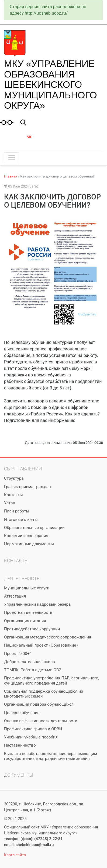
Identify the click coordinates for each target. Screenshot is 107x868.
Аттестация (15, 596)
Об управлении (23, 469)
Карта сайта (15, 855)
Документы (19, 775)
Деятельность (22, 579)
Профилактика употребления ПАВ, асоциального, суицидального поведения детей (52, 680)
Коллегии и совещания (26, 536)
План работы (17, 511)
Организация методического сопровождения (48, 637)
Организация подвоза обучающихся (39, 704)
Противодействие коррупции (32, 629)
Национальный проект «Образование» (41, 645)
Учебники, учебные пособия (31, 737)
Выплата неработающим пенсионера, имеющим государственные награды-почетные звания (51, 756)
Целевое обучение (22, 713)
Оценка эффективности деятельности (41, 721)
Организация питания (25, 621)
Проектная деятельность (28, 612)
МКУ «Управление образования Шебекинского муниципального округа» (51, 84)
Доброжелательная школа (30, 662)
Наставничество (20, 745)
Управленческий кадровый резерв (37, 604)
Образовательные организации (34, 528)
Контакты (13, 495)
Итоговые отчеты (21, 519)
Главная (11, 176)
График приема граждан (27, 487)
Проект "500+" (17, 654)
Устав (10, 503)
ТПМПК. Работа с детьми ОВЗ (33, 670)
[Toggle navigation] (12, 158)
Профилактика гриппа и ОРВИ (33, 729)
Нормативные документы (29, 544)
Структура (14, 478)
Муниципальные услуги (27, 588)
